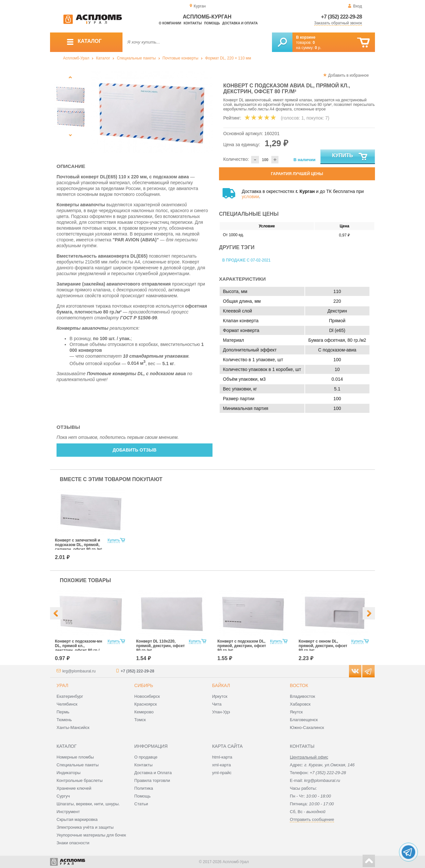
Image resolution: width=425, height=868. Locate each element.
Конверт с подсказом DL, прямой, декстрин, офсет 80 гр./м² (242, 646)
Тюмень (64, 720)
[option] (152, 112)
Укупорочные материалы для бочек (91, 835)
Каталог (103, 58)
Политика (144, 788)
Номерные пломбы (75, 757)
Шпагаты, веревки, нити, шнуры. (88, 804)
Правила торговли (152, 780)
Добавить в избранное (348, 75)
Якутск (296, 712)
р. (318, 48)
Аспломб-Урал (76, 58)
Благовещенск (304, 720)
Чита (217, 704)
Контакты (193, 23)
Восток (299, 685)
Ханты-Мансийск (73, 728)
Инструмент (68, 812)
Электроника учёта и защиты (85, 827)
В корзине (306, 37)
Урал (62, 685)
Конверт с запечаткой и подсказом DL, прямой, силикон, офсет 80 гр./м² (78, 545)
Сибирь (144, 685)
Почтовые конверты (180, 58)
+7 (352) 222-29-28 (341, 17)
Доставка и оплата (240, 23)
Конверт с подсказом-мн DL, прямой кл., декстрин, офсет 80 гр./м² (78, 648)
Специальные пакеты (136, 58)
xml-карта (222, 765)
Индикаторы (69, 773)
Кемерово (144, 712)
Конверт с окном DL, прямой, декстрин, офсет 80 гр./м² (323, 646)
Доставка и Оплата (153, 773)
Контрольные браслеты (80, 780)
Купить (350, 157)
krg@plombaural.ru (79, 671)
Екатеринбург (70, 696)
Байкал (221, 685)
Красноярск (145, 704)
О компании (170, 23)
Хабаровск (300, 704)
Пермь (63, 712)
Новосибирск (147, 696)
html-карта (222, 757)
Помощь (212, 23)
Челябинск (67, 704)
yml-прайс (222, 773)
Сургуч (63, 796)
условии (250, 197)
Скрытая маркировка (77, 819)
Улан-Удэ (221, 712)
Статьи (141, 804)
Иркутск (220, 696)
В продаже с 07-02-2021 (246, 260)
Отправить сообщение (312, 819)
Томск (140, 720)
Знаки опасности (73, 843)
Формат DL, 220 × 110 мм (228, 58)
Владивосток (303, 696)
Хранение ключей (74, 788)
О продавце (146, 757)
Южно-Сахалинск (307, 728)
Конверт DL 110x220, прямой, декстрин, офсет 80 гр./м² (161, 646)
